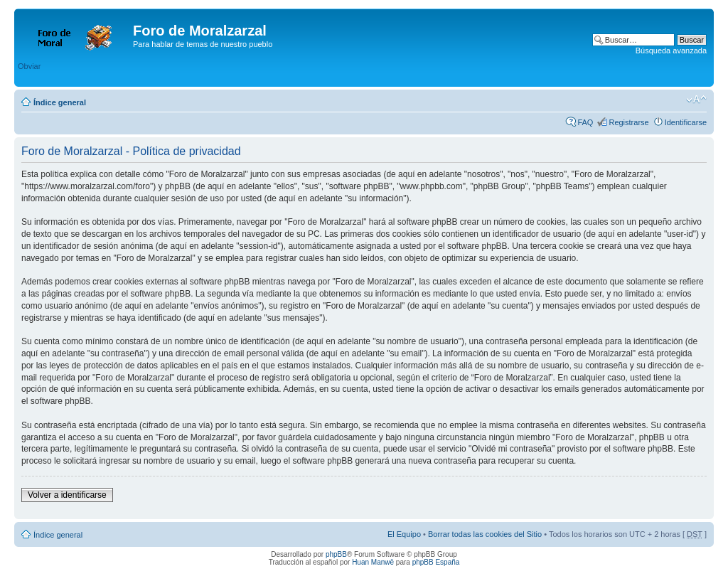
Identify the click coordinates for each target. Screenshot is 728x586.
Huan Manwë (373, 562)
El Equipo (404, 534)
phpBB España (436, 562)
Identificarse (686, 122)
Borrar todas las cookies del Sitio (485, 534)
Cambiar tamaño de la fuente (696, 100)
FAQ (585, 122)
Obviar (29, 66)
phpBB (336, 554)
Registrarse (628, 122)
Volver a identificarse (67, 495)
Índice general (60, 102)
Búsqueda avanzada (671, 50)
